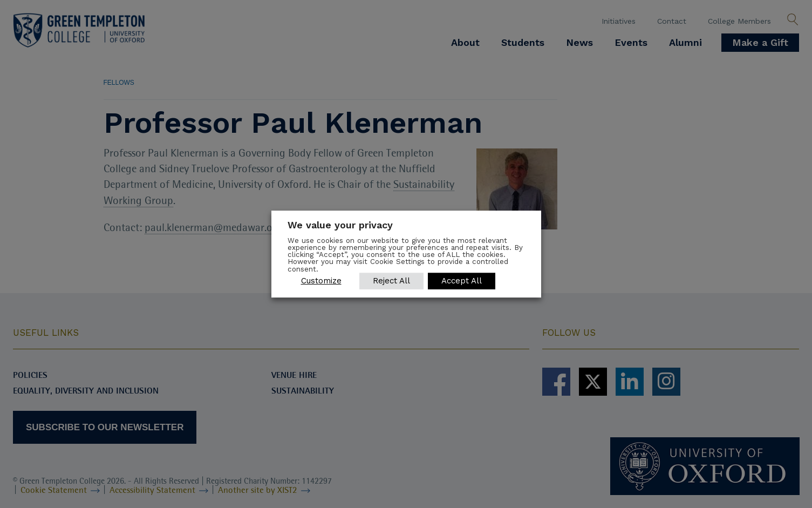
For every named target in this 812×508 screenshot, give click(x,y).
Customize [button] (321, 281)
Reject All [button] (391, 281)
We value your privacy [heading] (340, 225)
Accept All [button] (462, 281)
